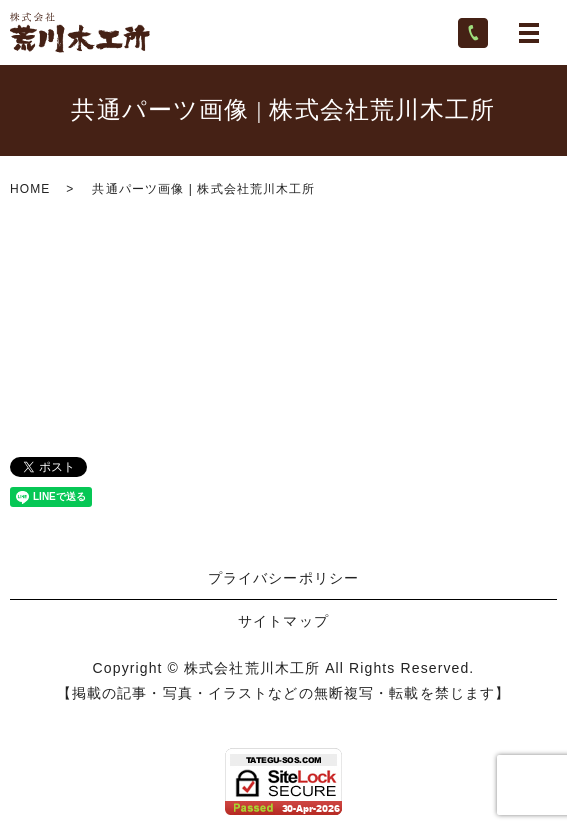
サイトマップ (283, 621)
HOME (30, 189)
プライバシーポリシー (283, 578)
